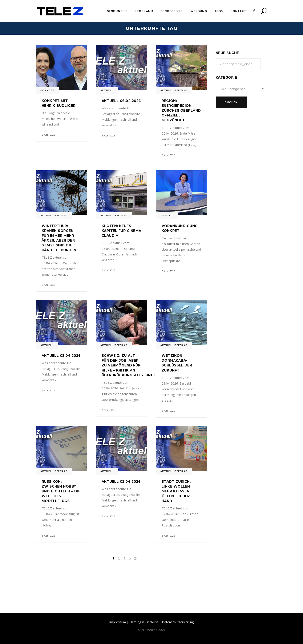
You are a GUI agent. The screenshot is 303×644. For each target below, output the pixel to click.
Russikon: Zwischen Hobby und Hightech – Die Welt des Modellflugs (61, 491)
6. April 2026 (48, 135)
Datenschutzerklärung (178, 622)
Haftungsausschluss (144, 622)
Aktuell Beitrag (174, 91)
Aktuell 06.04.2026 (121, 101)
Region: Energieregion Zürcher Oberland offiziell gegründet (181, 110)
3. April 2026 (48, 390)
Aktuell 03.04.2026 (61, 356)
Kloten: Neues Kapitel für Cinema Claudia (122, 231)
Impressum (118, 622)
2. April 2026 (108, 516)
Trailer (167, 216)
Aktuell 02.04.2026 (121, 482)
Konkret (47, 91)
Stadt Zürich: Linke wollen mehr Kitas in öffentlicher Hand (176, 491)
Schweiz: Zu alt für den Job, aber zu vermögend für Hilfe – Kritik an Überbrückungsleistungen (130, 365)
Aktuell (107, 91)
